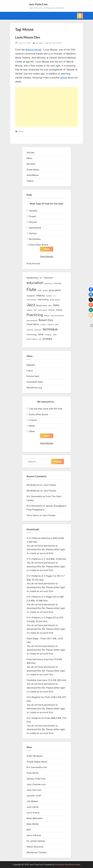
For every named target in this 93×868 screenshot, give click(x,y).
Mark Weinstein (35, 818)
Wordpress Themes (37, 852)
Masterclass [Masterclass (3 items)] (42, 305)
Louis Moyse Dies (28, 37)
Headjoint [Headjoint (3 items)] (31, 296)
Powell (32, 216)
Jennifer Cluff (34, 796)
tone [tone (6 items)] (41, 334)
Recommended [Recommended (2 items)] (32, 321)
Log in (30, 370)
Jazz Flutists (50, 485)
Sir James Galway (36, 841)
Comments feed (35, 382)
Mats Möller (33, 824)
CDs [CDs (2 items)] (41, 278)
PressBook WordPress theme (68, 865)
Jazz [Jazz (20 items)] (31, 305)
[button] (91, 289)
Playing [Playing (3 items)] (59, 310)
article (64, 78)
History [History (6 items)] (41, 295)
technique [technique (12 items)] (50, 329)
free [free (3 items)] (39, 290)
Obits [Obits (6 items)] (56, 305)
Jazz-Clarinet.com (36, 784)
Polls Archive (33, 264)
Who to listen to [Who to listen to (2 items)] (32, 339)
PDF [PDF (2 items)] (35, 310)
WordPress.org (34, 388)
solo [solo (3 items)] (57, 324)
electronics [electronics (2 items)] (48, 284)
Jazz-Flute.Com (38, 4)
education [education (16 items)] (35, 283)
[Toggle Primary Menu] (80, 16)
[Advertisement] (47, 107)
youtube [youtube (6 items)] (47, 339)
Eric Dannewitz (34, 496)
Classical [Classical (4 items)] (48, 278)
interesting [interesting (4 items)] (43, 300)
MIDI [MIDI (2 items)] (50, 306)
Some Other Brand (38, 245)
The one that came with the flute (46, 409)
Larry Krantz (33, 813)
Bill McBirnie (33, 485)
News (21, 131)
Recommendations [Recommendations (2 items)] (57, 316)
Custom (33, 420)
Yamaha (33, 211)
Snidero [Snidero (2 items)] (43, 325)
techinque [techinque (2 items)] (38, 330)
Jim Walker (32, 801)
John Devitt (32, 807)
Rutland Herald (33, 50)
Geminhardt (35, 228)
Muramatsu (35, 239)
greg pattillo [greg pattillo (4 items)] (55, 290)
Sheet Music (33, 170)
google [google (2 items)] (45, 290)
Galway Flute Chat (36, 779)
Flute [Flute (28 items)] (31, 289)
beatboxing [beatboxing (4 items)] (32, 278)
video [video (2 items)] (55, 335)
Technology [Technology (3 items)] (32, 334)
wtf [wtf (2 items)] (40, 339)
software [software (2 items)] (50, 325)
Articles (30, 152)
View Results (47, 256)
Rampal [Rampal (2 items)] (47, 316)
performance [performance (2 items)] (43, 310)
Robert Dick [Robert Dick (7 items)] (46, 320)
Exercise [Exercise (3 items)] (57, 283)
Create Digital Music (37, 762)
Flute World (32, 773)
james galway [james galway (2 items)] (55, 300)
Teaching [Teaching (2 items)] (30, 330)
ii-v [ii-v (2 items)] (54, 296)
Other (32, 431)
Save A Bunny (34, 835)
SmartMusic (33, 175)
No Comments (55, 43)
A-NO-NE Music (35, 756)
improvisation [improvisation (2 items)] (31, 300)
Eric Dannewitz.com (37, 767)
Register (31, 365)
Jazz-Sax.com (34, 790)
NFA (29, 830)
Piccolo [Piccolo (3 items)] (52, 310)
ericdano (40, 43)
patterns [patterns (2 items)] (29, 310)
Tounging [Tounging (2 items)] (48, 335)
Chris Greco (33, 515)
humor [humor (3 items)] (49, 296)
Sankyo (33, 233)
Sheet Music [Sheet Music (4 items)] (33, 324)
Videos (30, 181)
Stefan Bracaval (35, 847)
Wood (32, 426)
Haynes (33, 222)
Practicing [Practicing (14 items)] (35, 315)
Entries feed (33, 376)
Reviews (31, 164)
